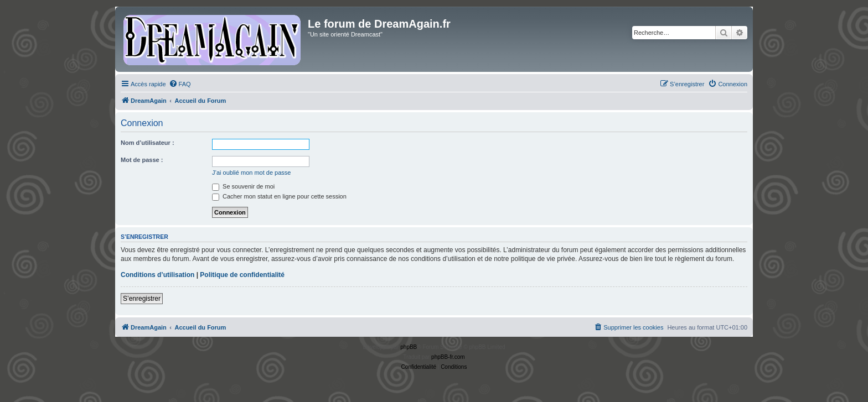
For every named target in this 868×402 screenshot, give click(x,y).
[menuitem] (180, 84)
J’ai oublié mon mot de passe (251, 173)
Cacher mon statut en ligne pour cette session (279, 196)
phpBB (409, 347)
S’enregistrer (142, 299)
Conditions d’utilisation (157, 275)
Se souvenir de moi (243, 186)
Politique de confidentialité (242, 275)
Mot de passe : (142, 160)
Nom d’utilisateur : (148, 143)
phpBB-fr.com (448, 357)
